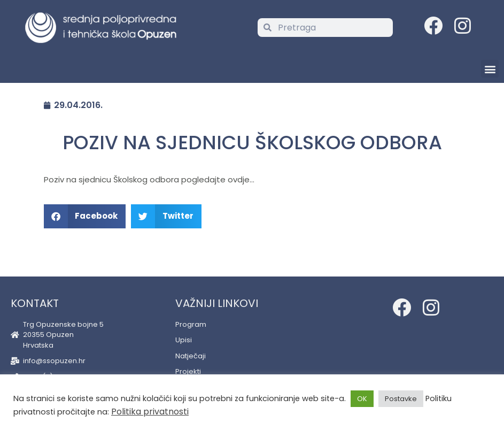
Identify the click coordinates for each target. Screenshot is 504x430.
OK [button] (362, 399)
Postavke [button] (401, 399)
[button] (490, 69)
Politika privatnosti (150, 412)
